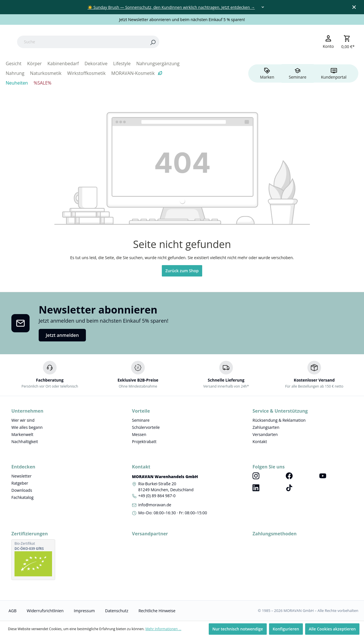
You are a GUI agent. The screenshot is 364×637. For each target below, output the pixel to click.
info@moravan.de (155, 505)
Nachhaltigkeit (25, 442)
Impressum (84, 611)
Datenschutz (116, 611)
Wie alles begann (27, 427)
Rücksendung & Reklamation (279, 420)
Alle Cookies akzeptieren (332, 629)
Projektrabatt (144, 442)
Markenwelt (22, 434)
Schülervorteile (146, 427)
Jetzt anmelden (62, 335)
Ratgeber (20, 483)
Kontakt (260, 442)
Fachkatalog (22, 497)
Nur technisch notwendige (238, 629)
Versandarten (265, 434)
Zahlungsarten (266, 427)
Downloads (22, 490)
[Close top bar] (354, 7)
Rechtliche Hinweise (157, 611)
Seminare (141, 420)
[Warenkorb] (348, 42)
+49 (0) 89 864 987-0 (157, 496)
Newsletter (21, 476)
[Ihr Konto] (328, 42)
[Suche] (118, 42)
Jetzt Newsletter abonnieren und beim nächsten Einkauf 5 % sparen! (182, 20)
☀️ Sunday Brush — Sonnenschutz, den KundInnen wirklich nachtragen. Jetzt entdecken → (171, 7)
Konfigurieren (286, 629)
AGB (13, 611)
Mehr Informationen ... (163, 629)
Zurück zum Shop (182, 271)
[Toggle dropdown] (263, 7)
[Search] (189, 42)
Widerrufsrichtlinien (45, 611)
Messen (139, 434)
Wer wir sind (23, 420)
